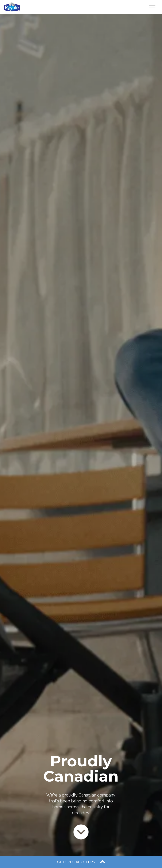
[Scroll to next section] (81, 832)
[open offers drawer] (81, 862)
